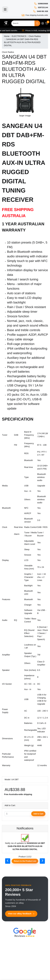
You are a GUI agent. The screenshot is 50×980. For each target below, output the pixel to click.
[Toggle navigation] (5, 9)
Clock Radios (35, 36)
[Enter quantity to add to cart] (18, 814)
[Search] (23, 23)
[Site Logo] (6, 23)
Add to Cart (38, 814)
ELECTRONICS (19, 36)
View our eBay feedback (21, 914)
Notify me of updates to (25, 844)
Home (7, 36)
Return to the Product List (25, 861)
